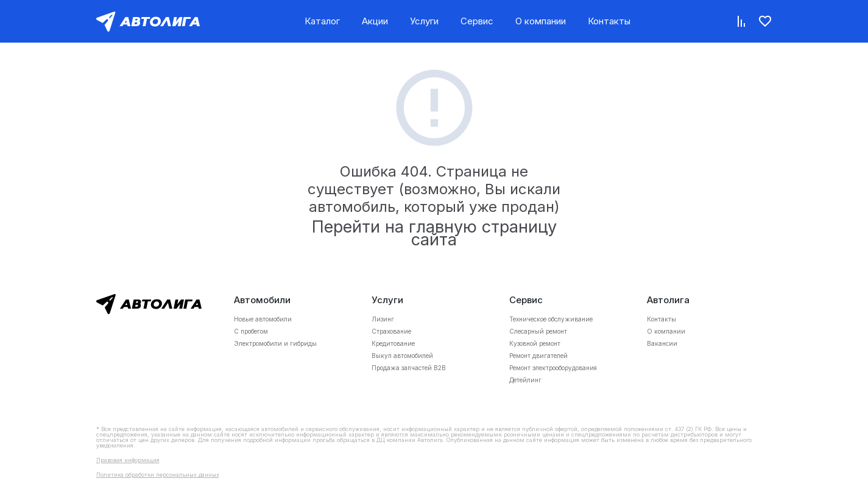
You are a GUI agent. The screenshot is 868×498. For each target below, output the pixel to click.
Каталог (322, 21)
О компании (541, 21)
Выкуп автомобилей (402, 356)
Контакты (609, 21)
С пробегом (251, 331)
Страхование (391, 331)
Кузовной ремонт (535, 343)
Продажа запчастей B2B (409, 368)
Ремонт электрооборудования (553, 368)
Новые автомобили (263, 319)
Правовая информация (128, 460)
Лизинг (383, 319)
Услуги (424, 21)
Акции (375, 21)
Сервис (477, 21)
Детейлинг (525, 380)
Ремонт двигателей (538, 356)
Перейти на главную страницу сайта (434, 233)
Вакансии (662, 343)
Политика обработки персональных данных (158, 475)
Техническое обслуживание (551, 319)
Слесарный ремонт (538, 331)
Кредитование (393, 343)
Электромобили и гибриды (275, 343)
